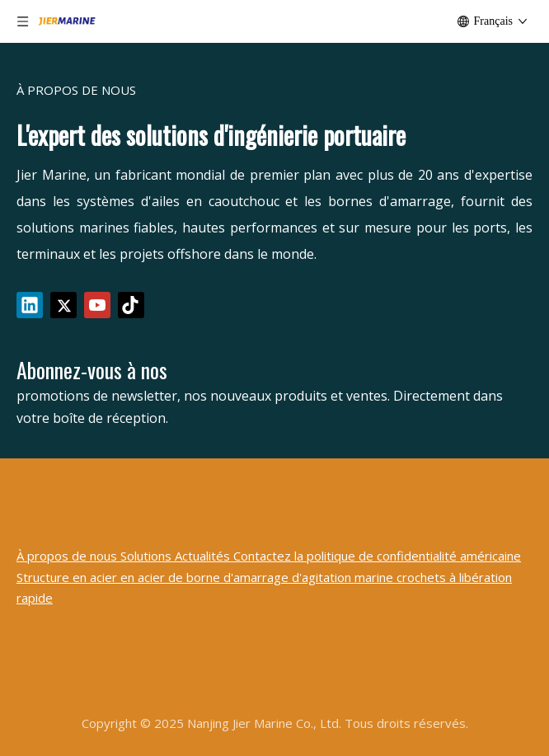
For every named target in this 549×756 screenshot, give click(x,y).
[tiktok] (131, 305)
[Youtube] (97, 305)
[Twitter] (63, 305)
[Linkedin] (30, 305)
